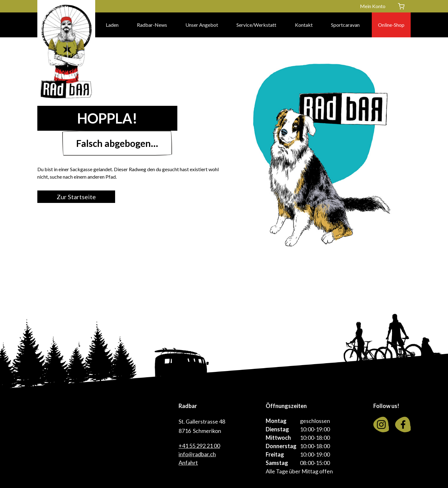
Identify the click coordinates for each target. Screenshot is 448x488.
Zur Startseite (76, 197)
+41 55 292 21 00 (199, 446)
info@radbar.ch (197, 454)
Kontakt (304, 25)
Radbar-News (152, 25)
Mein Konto (373, 6)
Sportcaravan (345, 25)
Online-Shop (391, 25)
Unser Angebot (202, 25)
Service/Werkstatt (256, 25)
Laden (112, 25)
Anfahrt (188, 462)
